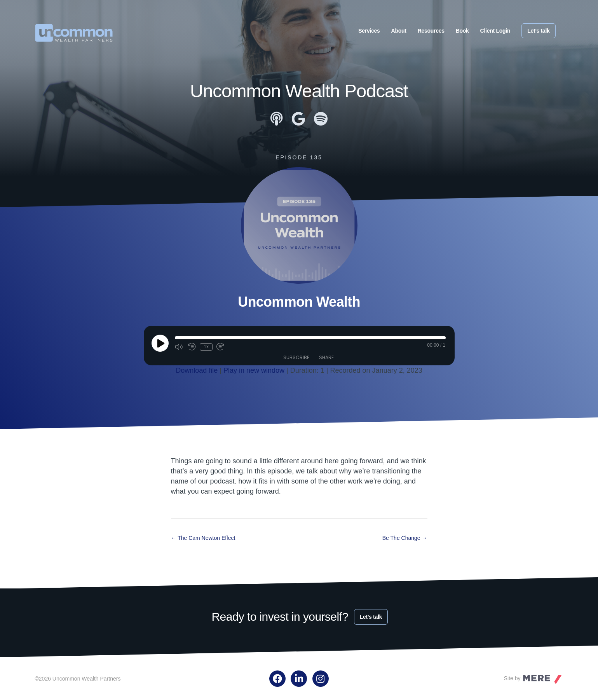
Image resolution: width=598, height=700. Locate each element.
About (399, 31)
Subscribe (296, 357)
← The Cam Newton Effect (203, 538)
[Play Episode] (160, 343)
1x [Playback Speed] (206, 347)
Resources (431, 31)
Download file (197, 370)
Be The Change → (405, 538)
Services (369, 31)
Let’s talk (538, 31)
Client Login (495, 31)
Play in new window (254, 370)
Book (462, 31)
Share (326, 357)
